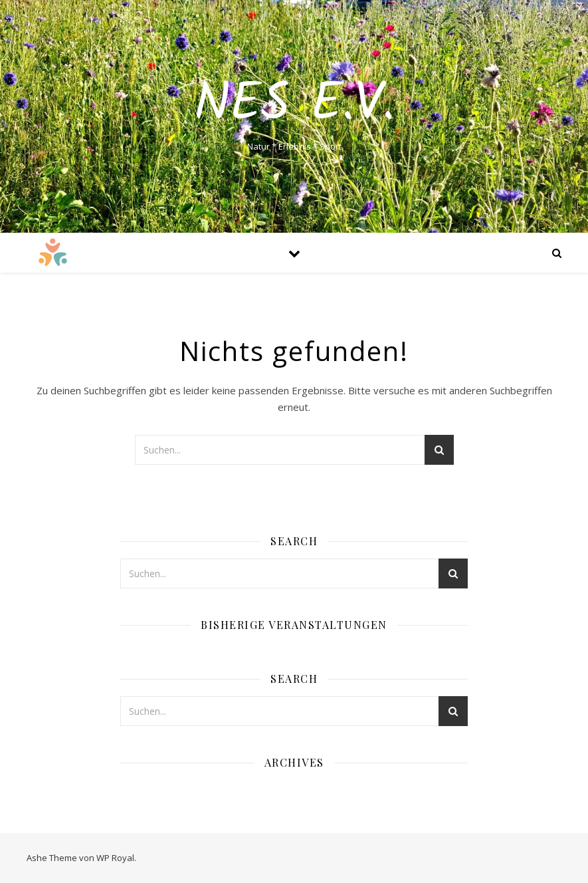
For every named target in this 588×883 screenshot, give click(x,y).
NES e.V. (294, 105)
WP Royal (115, 858)
